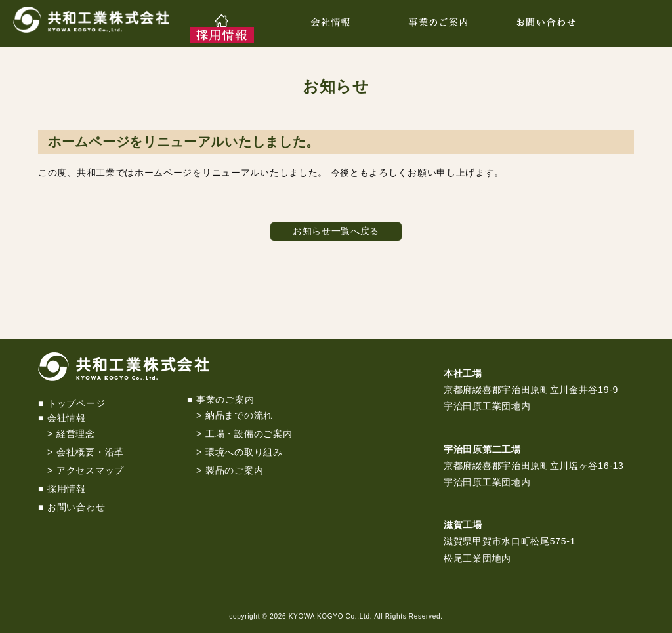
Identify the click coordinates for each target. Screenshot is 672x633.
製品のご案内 (234, 470)
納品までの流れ (239, 415)
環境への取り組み (244, 452)
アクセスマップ (90, 470)
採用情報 (67, 489)
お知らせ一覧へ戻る (336, 231)
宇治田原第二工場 (482, 449)
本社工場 (463, 373)
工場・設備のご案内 (249, 434)
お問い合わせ (76, 507)
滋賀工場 (463, 525)
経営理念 (76, 434)
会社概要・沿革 (90, 452)
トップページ (76, 403)
